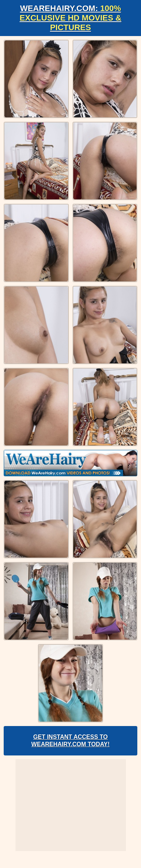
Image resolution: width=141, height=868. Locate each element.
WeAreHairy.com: (70, 18)
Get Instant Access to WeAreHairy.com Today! (70, 741)
